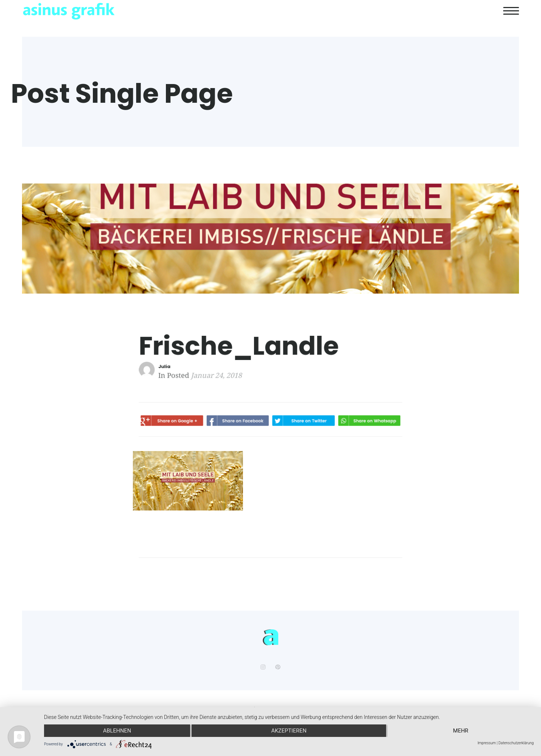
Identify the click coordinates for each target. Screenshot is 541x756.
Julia (174, 366)
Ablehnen (117, 731)
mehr (461, 731)
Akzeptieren (289, 731)
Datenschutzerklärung (516, 743)
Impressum (487, 743)
